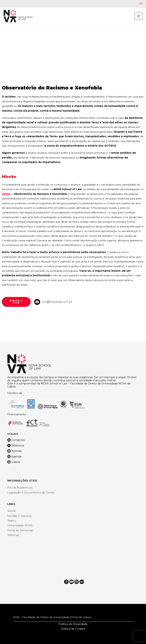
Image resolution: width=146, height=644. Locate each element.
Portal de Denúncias (20, 530)
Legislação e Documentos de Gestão (31, 493)
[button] (16, 302)
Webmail (13, 535)
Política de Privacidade (73, 624)
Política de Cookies (73, 629)
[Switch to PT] (141, 4)
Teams (12, 521)
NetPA (12, 511)
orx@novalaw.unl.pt (57, 302)
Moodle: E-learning (19, 516)
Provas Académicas (20, 488)
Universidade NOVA (20, 525)
